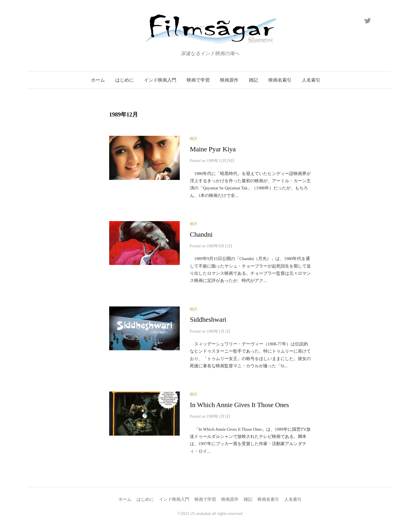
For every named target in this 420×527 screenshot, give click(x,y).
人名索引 (311, 80)
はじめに (124, 80)
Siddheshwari (208, 319)
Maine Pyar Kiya (213, 149)
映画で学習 (198, 80)
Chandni (201, 234)
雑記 (253, 80)
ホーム (98, 80)
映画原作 (229, 80)
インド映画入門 (160, 80)
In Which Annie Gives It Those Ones (239, 405)
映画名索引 (280, 80)
